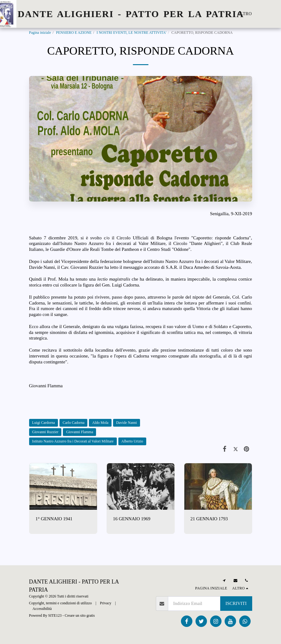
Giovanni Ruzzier (45, 432)
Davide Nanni (127, 423)
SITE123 (55, 615)
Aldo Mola (100, 423)
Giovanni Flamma (79, 432)
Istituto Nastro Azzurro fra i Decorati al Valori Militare (73, 441)
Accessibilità (42, 609)
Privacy (106, 603)
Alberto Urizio (132, 441)
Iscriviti (236, 603)
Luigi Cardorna (44, 423)
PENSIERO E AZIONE (74, 33)
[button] (276, 14)
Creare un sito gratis (80, 615)
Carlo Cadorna (73, 423)
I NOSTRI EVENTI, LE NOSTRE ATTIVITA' (132, 33)
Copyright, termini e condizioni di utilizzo (61, 603)
